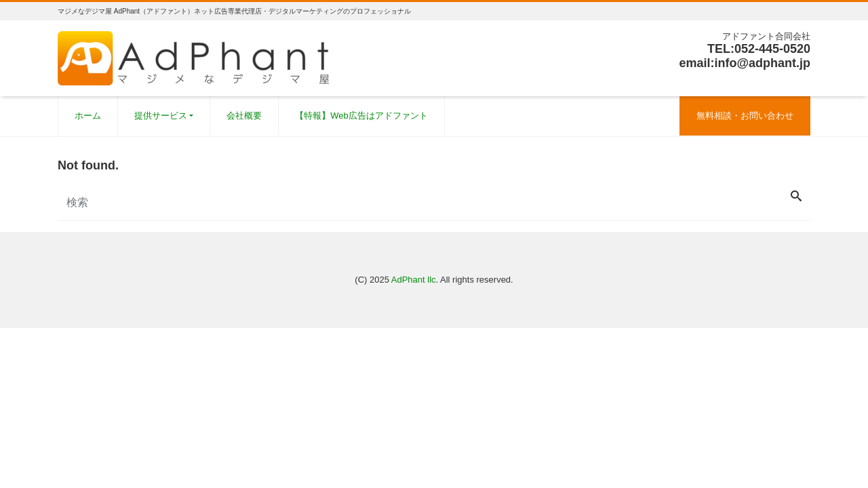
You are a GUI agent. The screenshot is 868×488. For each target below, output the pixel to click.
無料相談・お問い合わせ (745, 116)
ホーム (88, 116)
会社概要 (244, 116)
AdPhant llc (414, 280)
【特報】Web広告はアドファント (361, 116)
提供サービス (161, 116)
